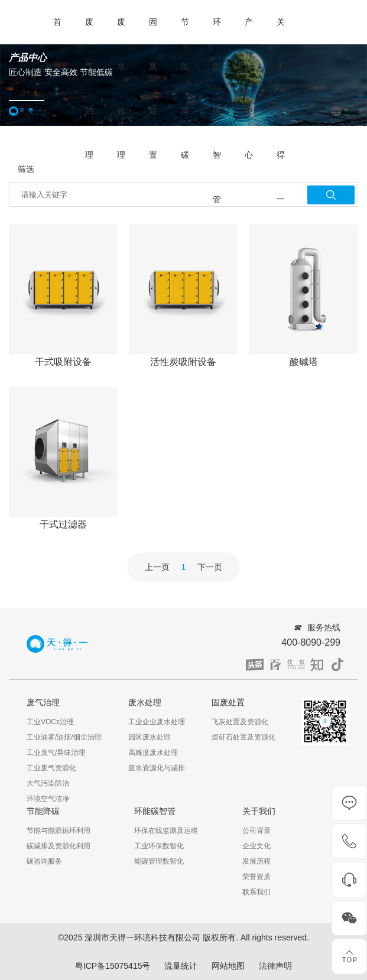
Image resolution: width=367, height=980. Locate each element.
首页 (57, 44)
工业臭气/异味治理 (56, 753)
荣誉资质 (256, 877)
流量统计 (181, 966)
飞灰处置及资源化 (240, 722)
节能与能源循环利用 (59, 831)
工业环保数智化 (159, 846)
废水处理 (121, 88)
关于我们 (259, 811)
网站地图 (228, 966)
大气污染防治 (48, 783)
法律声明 (275, 966)
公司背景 (256, 831)
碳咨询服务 (44, 861)
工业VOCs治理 (50, 722)
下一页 (210, 567)
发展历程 (256, 861)
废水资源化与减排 (157, 768)
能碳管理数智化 (159, 861)
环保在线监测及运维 (166, 831)
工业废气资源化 (51, 768)
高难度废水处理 (153, 753)
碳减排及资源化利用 (59, 846)
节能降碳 (185, 88)
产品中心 (249, 88)
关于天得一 (281, 110)
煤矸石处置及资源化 (243, 737)
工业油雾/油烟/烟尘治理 (64, 737)
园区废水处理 (150, 737)
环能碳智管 (217, 110)
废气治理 (89, 88)
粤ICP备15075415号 (113, 966)
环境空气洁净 (48, 799)
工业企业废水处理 (157, 722)
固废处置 (153, 88)
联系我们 (256, 892)
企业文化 (256, 846)
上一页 (157, 567)
